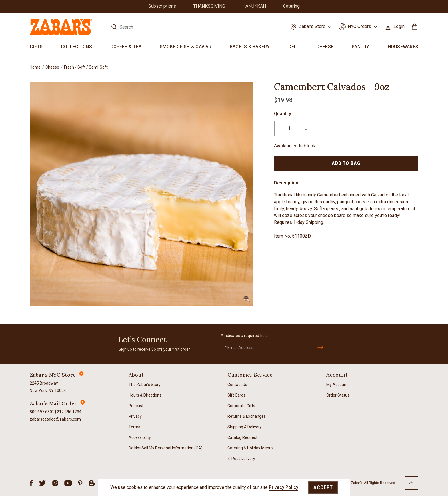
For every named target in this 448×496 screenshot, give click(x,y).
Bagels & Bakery (250, 47)
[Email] (275, 348)
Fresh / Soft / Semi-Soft (86, 67)
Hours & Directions (145, 395)
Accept (323, 487)
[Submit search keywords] (114, 28)
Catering (291, 6)
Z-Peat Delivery (241, 459)
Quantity (283, 114)
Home (35, 67)
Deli (293, 47)
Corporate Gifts (241, 406)
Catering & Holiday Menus (250, 448)
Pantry (361, 47)
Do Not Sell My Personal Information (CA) (166, 448)
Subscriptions (162, 6)
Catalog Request (242, 437)
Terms (134, 427)
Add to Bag (346, 163)
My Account (337, 385)
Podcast (136, 406)
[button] (394, 27)
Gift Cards (236, 395)
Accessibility (140, 437)
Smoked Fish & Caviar (186, 47)
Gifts (36, 47)
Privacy (135, 416)
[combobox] (195, 27)
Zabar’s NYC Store (53, 375)
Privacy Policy (284, 487)
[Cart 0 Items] (415, 29)
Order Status (338, 395)
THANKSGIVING (209, 6)
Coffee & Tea (126, 47)
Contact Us (237, 385)
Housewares (403, 47)
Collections (76, 47)
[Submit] (320, 347)
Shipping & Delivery (245, 427)
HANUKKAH (254, 6)
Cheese (325, 47)
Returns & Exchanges (247, 416)
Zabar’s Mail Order (53, 403)
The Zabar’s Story (145, 385)
